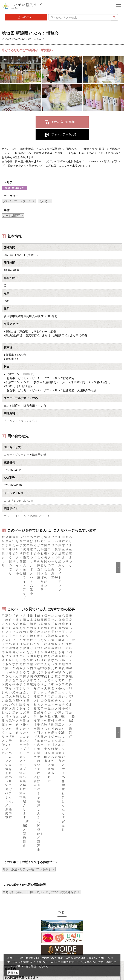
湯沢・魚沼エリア (15, 188)
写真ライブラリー (27, 922)
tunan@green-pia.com (18, 501)
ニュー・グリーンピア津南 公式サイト (28, 516)
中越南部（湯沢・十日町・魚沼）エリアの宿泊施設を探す (40, 762)
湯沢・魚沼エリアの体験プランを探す (27, 739)
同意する (13, 972)
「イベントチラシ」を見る (21, 421)
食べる (44, 201)
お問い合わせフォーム (30, 951)
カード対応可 (11, 216)
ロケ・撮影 (23, 941)
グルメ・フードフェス (17, 201)
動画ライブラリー (27, 931)
